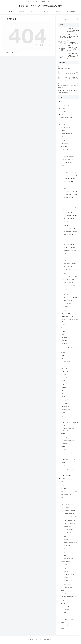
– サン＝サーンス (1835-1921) (70, 222)
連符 (63, 334)
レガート (64, 374)
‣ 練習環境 (63, 434)
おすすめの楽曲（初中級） (71, 517)
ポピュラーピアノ (66, 313)
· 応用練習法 (65, 578)
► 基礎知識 (62, 479)
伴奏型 (63, 140)
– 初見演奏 (66, 571)
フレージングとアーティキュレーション (70, 348)
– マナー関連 (66, 610)
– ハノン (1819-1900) (68, 212)
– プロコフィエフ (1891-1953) (70, 294)
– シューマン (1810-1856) (69, 201)
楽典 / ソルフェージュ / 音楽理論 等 (69, 491)
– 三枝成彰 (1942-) (68, 304)
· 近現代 (64, 260)
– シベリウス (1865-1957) (69, 247)
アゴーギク (65, 341)
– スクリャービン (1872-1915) (70, 270)
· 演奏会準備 (65, 539)
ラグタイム (65, 310)
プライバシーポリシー (37, 640)
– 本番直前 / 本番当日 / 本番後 (70, 542)
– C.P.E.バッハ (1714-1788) (70, 163)
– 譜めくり (66, 552)
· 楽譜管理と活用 (66, 546)
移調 (62, 498)
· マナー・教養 (65, 606)
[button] (78, 19)
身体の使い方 (65, 400)
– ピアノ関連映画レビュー (69, 533)
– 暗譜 (65, 568)
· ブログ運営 (65, 626)
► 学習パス (62, 108)
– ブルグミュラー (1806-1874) (70, 191)
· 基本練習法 (65, 565)
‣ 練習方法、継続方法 (66, 562)
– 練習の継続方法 (67, 584)
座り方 (63, 397)
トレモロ (64, 365)
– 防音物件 (66, 443)
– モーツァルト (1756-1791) (70, 172)
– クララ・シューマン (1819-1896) (70, 208)
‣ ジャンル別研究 (65, 307)
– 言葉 (65, 613)
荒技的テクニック (66, 410)
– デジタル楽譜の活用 (68, 558)
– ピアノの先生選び (68, 453)
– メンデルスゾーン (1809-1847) (71, 194)
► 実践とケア (62, 501)
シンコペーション (66, 362)
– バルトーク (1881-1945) (69, 286)
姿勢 (63, 394)
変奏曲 (63, 325)
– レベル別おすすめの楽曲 (69, 511)
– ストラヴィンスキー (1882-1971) (70, 290)
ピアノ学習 (60, 102)
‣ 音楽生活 (63, 603)
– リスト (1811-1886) (68, 204)
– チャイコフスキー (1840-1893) (71, 228)
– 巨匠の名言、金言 (68, 587)
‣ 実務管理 (63, 463)
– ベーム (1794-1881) (68, 182)
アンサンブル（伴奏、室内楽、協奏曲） (70, 321)
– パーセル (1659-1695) (69, 153)
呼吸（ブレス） (66, 403)
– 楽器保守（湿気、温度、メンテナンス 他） (71, 430)
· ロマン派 (64, 185)
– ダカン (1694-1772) (68, 159)
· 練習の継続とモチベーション (69, 581)
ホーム (30, 640)
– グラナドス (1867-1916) (69, 254)
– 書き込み (66, 549)
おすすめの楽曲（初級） (70, 514)
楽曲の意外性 (65, 143)
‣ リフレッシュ (64, 629)
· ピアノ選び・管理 (66, 419)
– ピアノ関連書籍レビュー (69, 530)
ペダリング (65, 378)
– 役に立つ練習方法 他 (69, 574)
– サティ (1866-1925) (68, 267)
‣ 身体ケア (63, 590)
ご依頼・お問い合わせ (48, 640)
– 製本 (65, 555)
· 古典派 (64, 166)
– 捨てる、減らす (67, 475)
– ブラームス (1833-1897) (69, 219)
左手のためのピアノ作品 (68, 316)
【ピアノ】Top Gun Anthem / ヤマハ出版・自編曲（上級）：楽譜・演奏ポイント (68, 68)
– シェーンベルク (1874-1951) (70, 276)
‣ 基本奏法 (63, 352)
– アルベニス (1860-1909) (69, 244)
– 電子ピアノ (66, 426)
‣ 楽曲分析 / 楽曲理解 (65, 127)
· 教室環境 (64, 450)
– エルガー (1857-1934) (69, 241)
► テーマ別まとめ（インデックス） (68, 105)
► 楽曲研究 (62, 124)
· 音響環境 (64, 437)
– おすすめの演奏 (67, 527)
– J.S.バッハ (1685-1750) (69, 156)
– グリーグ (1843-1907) (69, 235)
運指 (63, 355)
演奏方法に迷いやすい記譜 (67, 488)
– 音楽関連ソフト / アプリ (69, 459)
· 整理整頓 (64, 472)
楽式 (62, 482)
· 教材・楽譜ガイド (66, 507)
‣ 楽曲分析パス (64, 111)
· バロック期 (65, 150)
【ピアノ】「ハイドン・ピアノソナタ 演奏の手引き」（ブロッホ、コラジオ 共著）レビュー (68, 79)
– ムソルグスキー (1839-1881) (70, 225)
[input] (68, 19)
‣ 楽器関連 (63, 416)
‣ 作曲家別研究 (64, 147)
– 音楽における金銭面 (68, 469)
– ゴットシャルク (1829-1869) (70, 215)
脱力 (63, 390)
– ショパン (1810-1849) (69, 198)
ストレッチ (65, 594)
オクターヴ (65, 368)
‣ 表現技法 (63, 331)
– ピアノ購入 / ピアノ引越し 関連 (71, 422)
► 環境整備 (62, 413)
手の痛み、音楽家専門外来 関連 (69, 597)
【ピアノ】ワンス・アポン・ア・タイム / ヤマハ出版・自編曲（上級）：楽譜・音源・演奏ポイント (68, 86)
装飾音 (63, 381)
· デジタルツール (66, 456)
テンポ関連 (65, 337)
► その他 (61, 600)
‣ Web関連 (63, 622)
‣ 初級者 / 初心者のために (66, 118)
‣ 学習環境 (63, 447)
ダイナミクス (65, 344)
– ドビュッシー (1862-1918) (70, 263)
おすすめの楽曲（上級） (70, 523)
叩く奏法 (64, 387)
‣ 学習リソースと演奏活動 (67, 504)
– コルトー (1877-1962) (69, 283)
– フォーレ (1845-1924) (69, 238)
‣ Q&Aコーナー (64, 121)
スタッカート (65, 371)
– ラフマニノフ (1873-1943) (70, 273)
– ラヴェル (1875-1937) (69, 279)
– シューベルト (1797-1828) (70, 188)
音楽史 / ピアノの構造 (66, 485)
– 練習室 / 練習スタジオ (69, 440)
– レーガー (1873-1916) (69, 257)
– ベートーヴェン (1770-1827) (70, 175)
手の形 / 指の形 (65, 406)
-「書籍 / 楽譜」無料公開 (69, 619)
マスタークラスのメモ (67, 134)
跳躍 (63, 384)
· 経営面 (64, 466)
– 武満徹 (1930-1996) (68, 300)
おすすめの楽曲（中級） (70, 520)
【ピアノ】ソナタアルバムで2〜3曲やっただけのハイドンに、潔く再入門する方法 (68, 73)
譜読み (63, 131)
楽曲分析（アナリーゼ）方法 (69, 137)
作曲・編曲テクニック (66, 495)
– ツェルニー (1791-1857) (69, 178)
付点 (63, 358)
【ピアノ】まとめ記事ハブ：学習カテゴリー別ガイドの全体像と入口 (68, 92)
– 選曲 (65, 536)
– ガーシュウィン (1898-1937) (70, 297)
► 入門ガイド (62, 115)
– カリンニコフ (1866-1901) (70, 251)
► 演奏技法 (62, 328)
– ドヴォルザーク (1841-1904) (70, 231)
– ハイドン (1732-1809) (69, 169)
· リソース (64, 616)
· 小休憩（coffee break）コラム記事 (70, 632)
